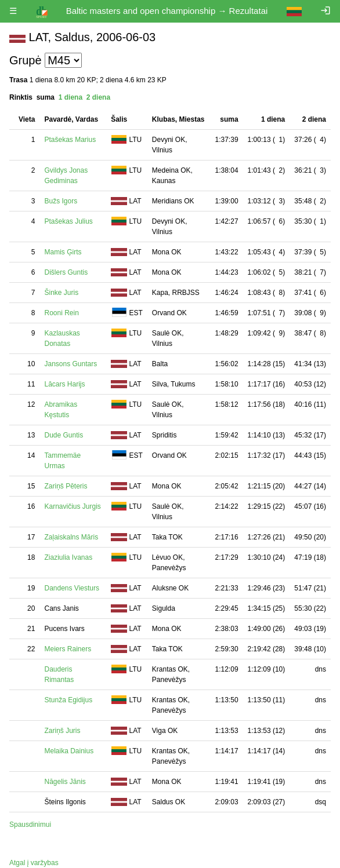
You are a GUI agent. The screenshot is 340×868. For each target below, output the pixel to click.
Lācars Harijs (64, 384)
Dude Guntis (64, 435)
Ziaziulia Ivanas (68, 557)
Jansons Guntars (70, 364)
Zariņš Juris (62, 731)
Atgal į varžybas (34, 863)
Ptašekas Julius (68, 221)
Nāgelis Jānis (65, 782)
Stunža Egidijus (68, 700)
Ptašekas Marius (70, 140)
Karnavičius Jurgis (72, 506)
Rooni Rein (61, 313)
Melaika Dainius (69, 751)
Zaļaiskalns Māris (71, 537)
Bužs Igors (61, 201)
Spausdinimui (30, 825)
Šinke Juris (61, 293)
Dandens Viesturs (72, 588)
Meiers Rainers (68, 649)
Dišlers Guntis (66, 272)
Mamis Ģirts (63, 252)
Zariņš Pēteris (66, 486)
